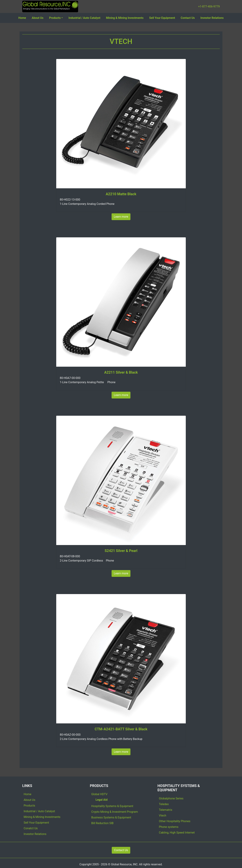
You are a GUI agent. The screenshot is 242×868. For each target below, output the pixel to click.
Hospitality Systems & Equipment (112, 806)
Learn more (121, 217)
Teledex (164, 804)
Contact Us (188, 18)
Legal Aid (102, 800)
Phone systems (169, 827)
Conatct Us (31, 828)
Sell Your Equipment (162, 18)
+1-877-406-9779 (209, 6)
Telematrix (166, 810)
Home (22, 18)
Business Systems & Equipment (111, 817)
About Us (38, 18)
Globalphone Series (171, 798)
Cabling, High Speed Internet (177, 833)
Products (55, 18)
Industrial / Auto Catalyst (84, 18)
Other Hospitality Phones (175, 821)
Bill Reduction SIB (102, 823)
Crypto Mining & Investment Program (115, 812)
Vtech (163, 816)
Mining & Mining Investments (125, 18)
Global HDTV (99, 794)
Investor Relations (212, 18)
